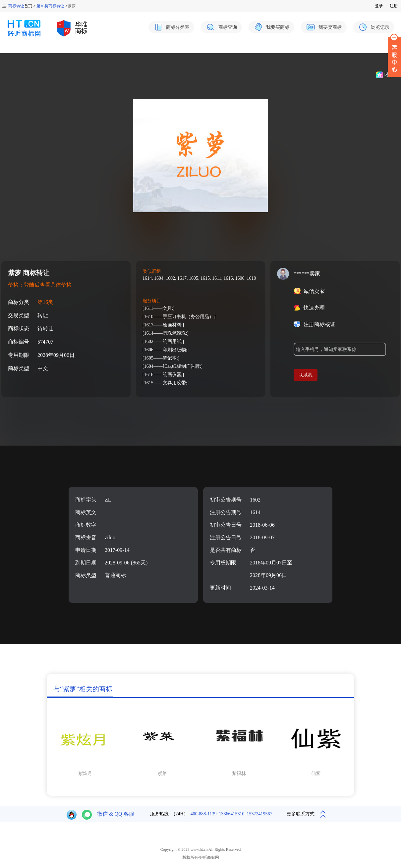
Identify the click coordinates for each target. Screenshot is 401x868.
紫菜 (162, 773)
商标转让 (16, 6)
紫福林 (239, 773)
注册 (394, 6)
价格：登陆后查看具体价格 (40, 285)
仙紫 (316, 773)
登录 (379, 6)
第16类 (45, 302)
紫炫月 (85, 773)
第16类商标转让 (50, 6)
